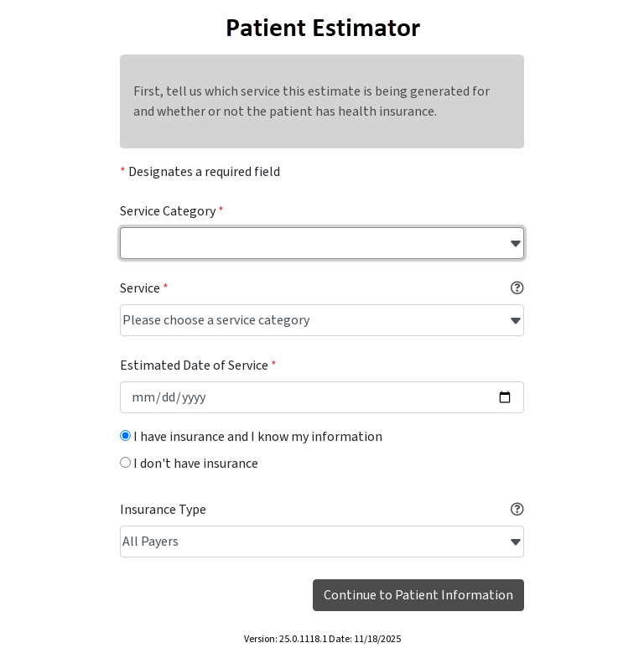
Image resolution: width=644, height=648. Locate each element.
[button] (517, 288)
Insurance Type (163, 510)
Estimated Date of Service (198, 365)
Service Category (172, 211)
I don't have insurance (189, 464)
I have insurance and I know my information (251, 437)
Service (144, 288)
